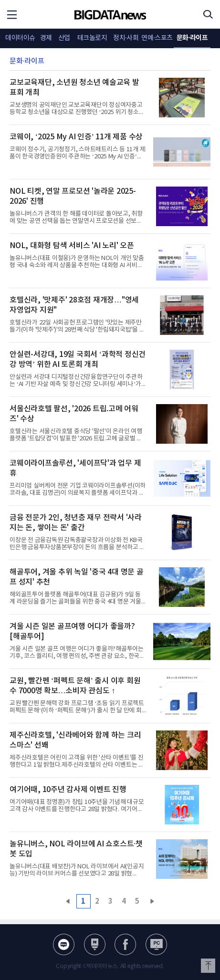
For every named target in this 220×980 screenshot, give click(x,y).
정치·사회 (126, 38)
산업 (64, 38)
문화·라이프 (192, 38)
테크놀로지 (92, 38)
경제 (46, 38)
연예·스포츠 (157, 38)
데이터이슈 (20, 38)
